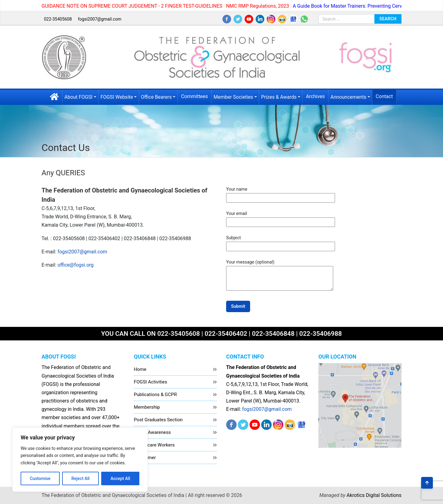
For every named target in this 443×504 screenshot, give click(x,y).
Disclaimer (145, 458)
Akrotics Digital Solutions (374, 495)
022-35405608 (58, 19)
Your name (281, 193)
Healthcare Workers (154, 445)
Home (140, 369)
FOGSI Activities (150, 382)
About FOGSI (78, 97)
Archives (315, 96)
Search (388, 19)
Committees (195, 96)
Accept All (120, 478)
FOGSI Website (117, 97)
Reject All (80, 478)
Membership (147, 407)
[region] (80, 460)
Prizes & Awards (279, 97)
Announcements (348, 97)
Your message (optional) (280, 276)
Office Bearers (156, 97)
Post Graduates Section (158, 420)
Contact (384, 96)
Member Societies (233, 97)
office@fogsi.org (76, 265)
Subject (281, 242)
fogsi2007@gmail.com (100, 19)
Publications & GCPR (155, 395)
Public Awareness (152, 432)
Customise (40, 478)
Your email (281, 218)
